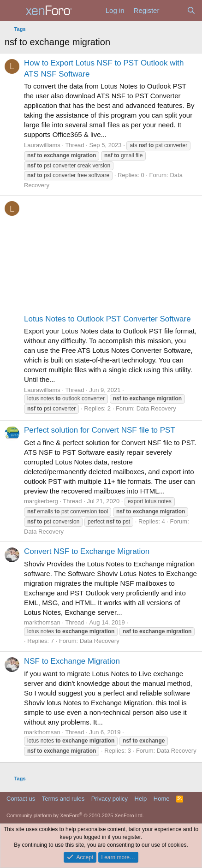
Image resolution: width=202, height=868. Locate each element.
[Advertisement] (101, 257)
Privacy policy (110, 799)
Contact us (21, 799)
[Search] (191, 10)
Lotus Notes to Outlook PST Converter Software (107, 319)
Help (141, 799)
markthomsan (42, 622)
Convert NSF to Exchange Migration (87, 551)
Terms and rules (63, 799)
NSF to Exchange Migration (72, 661)
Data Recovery (156, 408)
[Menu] (13, 11)
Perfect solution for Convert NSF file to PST (100, 430)
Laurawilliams (42, 145)
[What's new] (173, 10)
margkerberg (41, 501)
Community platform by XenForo (75, 815)
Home (162, 799)
